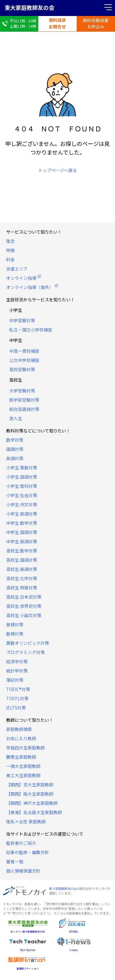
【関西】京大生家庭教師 (30, 785)
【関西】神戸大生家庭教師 (32, 803)
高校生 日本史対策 (24, 597)
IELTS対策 (16, 708)
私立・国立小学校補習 (31, 330)
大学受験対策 (22, 391)
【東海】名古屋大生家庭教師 (34, 812)
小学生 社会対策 (22, 495)
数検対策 (15, 634)
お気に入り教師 (21, 738)
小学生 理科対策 (22, 486)
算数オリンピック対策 (28, 643)
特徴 (10, 250)
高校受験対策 (22, 369)
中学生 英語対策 (22, 541)
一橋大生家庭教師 (23, 766)
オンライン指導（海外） (30, 287)
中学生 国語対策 (22, 532)
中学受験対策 (22, 320)
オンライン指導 (21, 278)
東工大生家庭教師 (23, 775)
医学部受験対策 (24, 400)
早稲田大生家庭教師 (25, 748)
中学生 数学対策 (22, 523)
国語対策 (15, 449)
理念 (10, 241)
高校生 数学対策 (22, 551)
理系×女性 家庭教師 (26, 821)
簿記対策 (15, 680)
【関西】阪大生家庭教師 (30, 794)
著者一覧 (15, 862)
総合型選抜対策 (24, 409)
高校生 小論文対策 (24, 615)
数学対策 (15, 440)
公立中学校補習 (24, 360)
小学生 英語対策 (22, 514)
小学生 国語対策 (22, 477)
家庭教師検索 (19, 729)
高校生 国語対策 (22, 560)
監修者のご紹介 (21, 843)
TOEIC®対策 (18, 689)
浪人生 (16, 418)
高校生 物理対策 (22, 588)
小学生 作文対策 (22, 504)
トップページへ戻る (58, 170)
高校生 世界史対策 (24, 606)
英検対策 (15, 625)
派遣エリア (17, 269)
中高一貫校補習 (24, 351)
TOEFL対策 (17, 698)
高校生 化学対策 (22, 578)
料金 (10, 259)
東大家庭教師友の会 (29, 7)
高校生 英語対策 (22, 569)
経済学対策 (17, 661)
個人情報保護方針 (23, 871)
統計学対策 (17, 671)
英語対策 (15, 458)
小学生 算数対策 (22, 468)
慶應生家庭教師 (21, 757)
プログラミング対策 (25, 652)
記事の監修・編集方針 (28, 852)
